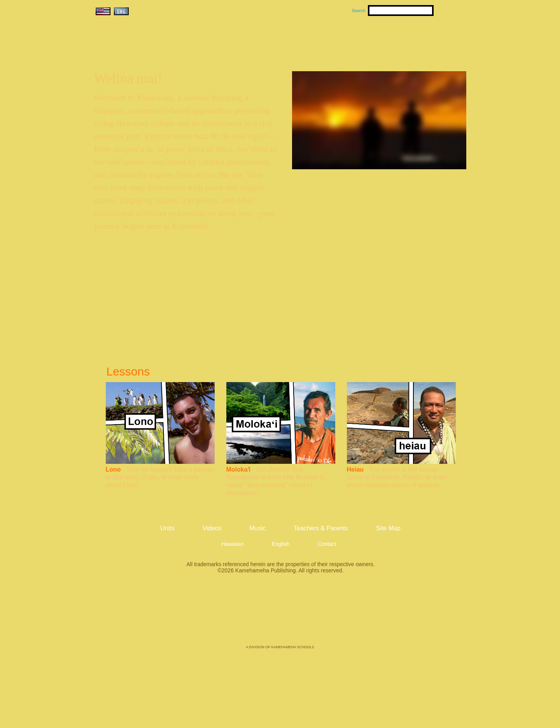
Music (317, 39)
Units (269, 39)
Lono (113, 469)
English (281, 544)
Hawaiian (233, 544)
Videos (354, 39)
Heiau (355, 469)
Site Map (388, 528)
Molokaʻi (239, 469)
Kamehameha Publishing (280, 615)
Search (359, 11)
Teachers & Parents (419, 39)
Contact (327, 544)
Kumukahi (161, 50)
